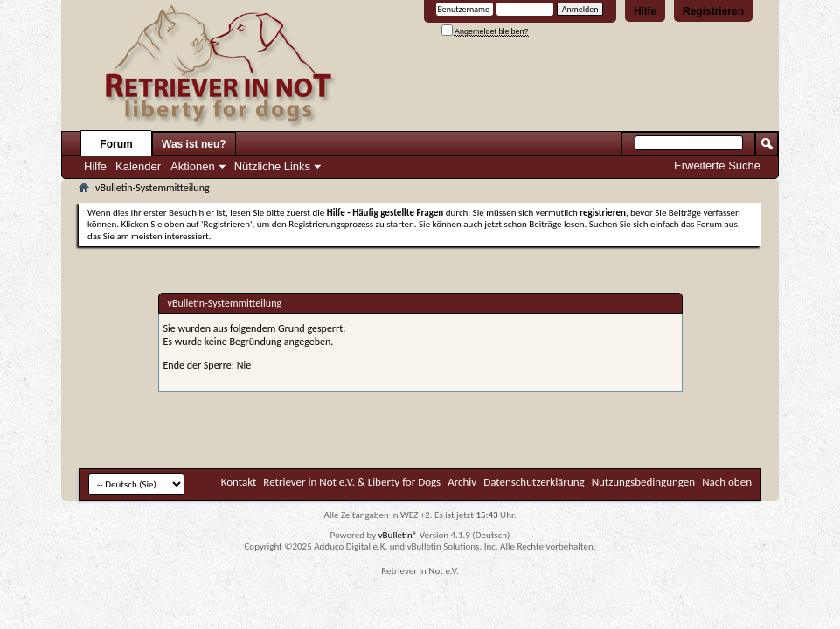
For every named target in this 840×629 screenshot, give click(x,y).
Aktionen (193, 166)
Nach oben (727, 482)
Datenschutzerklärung (534, 482)
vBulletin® (398, 535)
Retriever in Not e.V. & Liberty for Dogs (352, 482)
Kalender (138, 166)
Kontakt (239, 482)
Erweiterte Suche (717, 166)
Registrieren (713, 11)
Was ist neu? (194, 144)
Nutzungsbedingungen (644, 482)
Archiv (462, 482)
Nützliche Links (272, 166)
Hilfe (645, 11)
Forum (116, 144)
